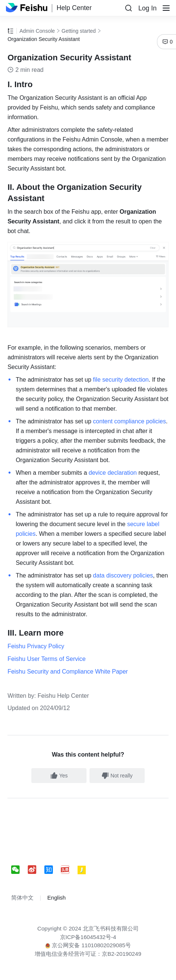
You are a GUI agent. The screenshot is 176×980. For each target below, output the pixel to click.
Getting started (79, 31)
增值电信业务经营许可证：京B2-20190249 (88, 954)
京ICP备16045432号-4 (88, 937)
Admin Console (37, 31)
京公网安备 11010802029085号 (88, 945)
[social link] (19, 870)
